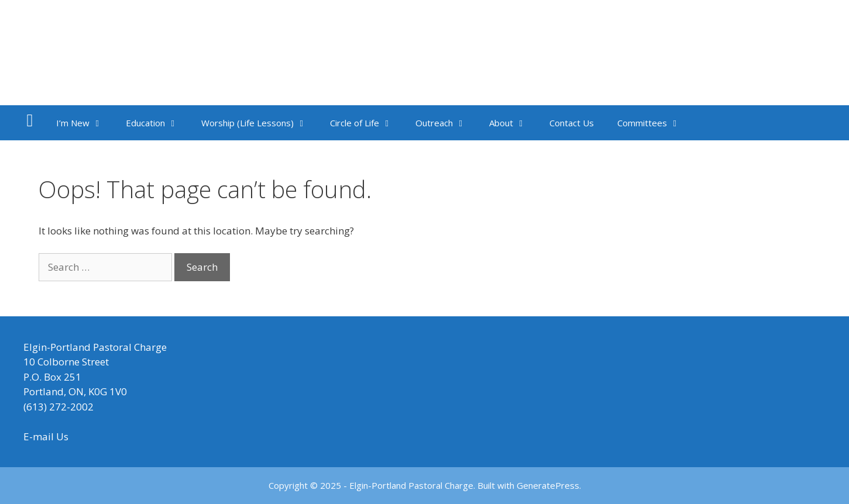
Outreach (446, 123)
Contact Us (572, 123)
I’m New (85, 123)
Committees (654, 123)
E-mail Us (46, 436)
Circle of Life (367, 123)
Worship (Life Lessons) (260, 123)
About (513, 123)
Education (158, 123)
